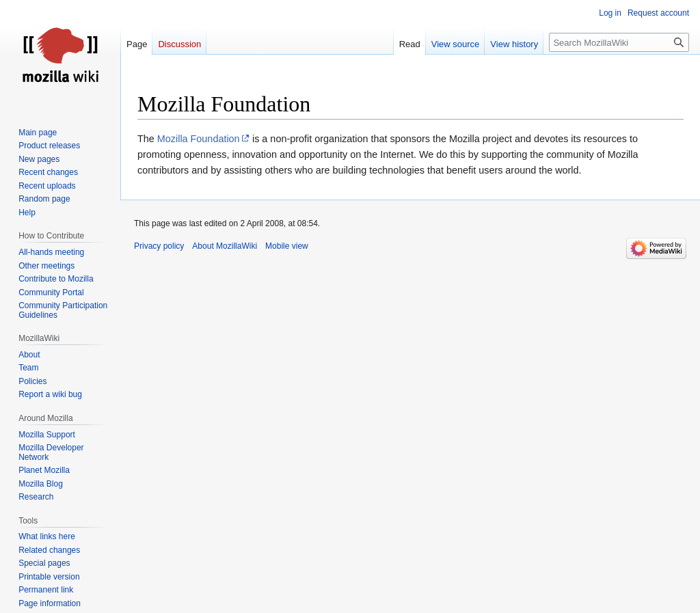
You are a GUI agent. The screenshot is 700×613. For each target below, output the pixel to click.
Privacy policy (159, 246)
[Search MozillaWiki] (619, 42)
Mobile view (287, 246)
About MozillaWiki (225, 246)
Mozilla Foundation (199, 139)
